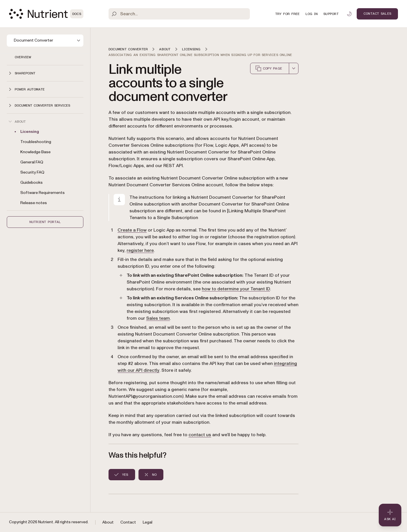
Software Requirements (43, 193)
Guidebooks (32, 182)
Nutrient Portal (45, 222)
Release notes (34, 203)
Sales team (158, 318)
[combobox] (294, 68)
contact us (200, 435)
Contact (128, 522)
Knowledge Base (35, 152)
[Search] (179, 14)
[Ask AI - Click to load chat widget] (390, 515)
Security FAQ (32, 172)
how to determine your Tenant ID (236, 289)
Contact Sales (377, 14)
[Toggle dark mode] (349, 14)
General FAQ (32, 162)
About (108, 522)
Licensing (30, 132)
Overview (23, 57)
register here (140, 250)
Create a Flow (132, 230)
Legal (148, 522)
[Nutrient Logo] (46, 14)
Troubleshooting (36, 142)
